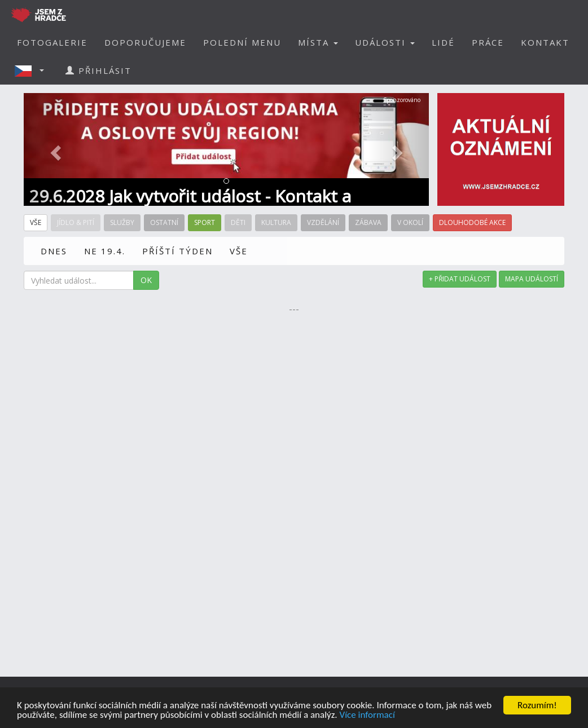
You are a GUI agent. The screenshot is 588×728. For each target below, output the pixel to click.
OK (146, 280)
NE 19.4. (105, 251)
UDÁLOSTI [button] (385, 42)
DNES (54, 251)
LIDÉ (443, 42)
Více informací (367, 715)
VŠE (239, 251)
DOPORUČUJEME (145, 42)
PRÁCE (488, 42)
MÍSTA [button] (318, 42)
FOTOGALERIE (52, 42)
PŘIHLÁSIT (98, 70)
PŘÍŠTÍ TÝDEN (177, 251)
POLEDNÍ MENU (242, 42)
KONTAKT (545, 42)
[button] (33, 70)
